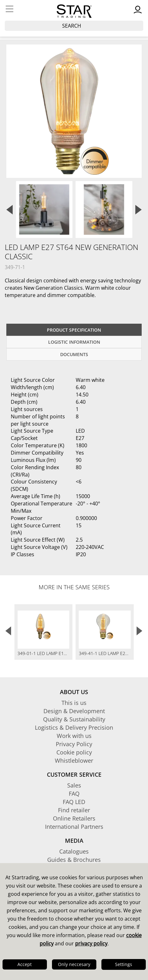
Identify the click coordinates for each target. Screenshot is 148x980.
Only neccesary (74, 964)
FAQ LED (74, 802)
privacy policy (91, 943)
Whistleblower (74, 760)
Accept (25, 964)
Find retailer (74, 810)
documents (74, 354)
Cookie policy (74, 752)
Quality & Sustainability (74, 719)
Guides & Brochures (74, 860)
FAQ (74, 794)
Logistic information (74, 342)
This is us (74, 703)
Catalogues (74, 851)
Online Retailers (74, 818)
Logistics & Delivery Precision (74, 727)
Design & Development (74, 711)
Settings (124, 964)
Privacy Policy (74, 744)
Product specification (74, 330)
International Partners (74, 827)
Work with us (74, 736)
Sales (74, 785)
